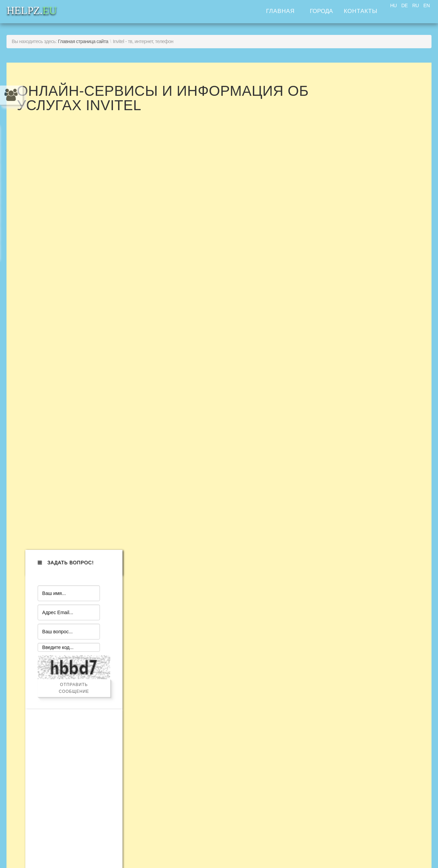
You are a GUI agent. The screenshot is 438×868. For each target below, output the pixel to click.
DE (404, 5)
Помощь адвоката (56, 690)
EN (426, 5)
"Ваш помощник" (54, 679)
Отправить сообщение (374, 210)
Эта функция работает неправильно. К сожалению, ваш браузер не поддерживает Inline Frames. (217, 328)
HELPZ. (356, 645)
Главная (280, 11)
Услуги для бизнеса (59, 701)
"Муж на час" (47, 645)
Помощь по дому (54, 667)
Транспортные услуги (62, 712)
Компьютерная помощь (65, 656)
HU (393, 5)
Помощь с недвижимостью (71, 724)
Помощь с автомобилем (66, 622)
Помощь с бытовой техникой (74, 633)
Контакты (361, 11)
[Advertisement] (374, 347)
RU (416, 5)
